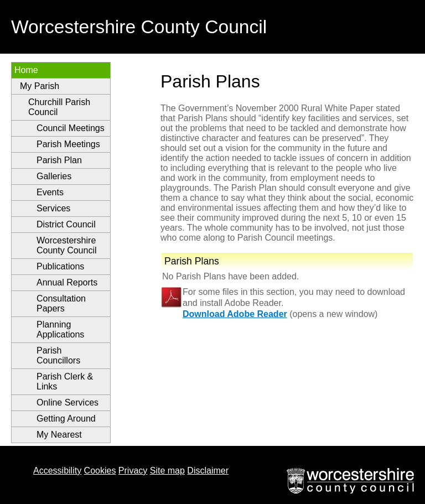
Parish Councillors (58, 355)
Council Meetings (71, 128)
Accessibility (57, 471)
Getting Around (66, 419)
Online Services (68, 402)
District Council (66, 224)
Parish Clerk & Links (65, 381)
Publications (60, 266)
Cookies (100, 471)
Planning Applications (60, 329)
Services (53, 208)
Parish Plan (59, 160)
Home (26, 70)
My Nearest (59, 435)
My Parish (40, 86)
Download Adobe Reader (235, 314)
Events (50, 192)
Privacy (133, 471)
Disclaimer (208, 471)
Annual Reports (67, 282)
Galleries (54, 176)
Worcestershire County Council (67, 245)
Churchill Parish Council (59, 107)
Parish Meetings (68, 144)
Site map (167, 471)
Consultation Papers (61, 303)
